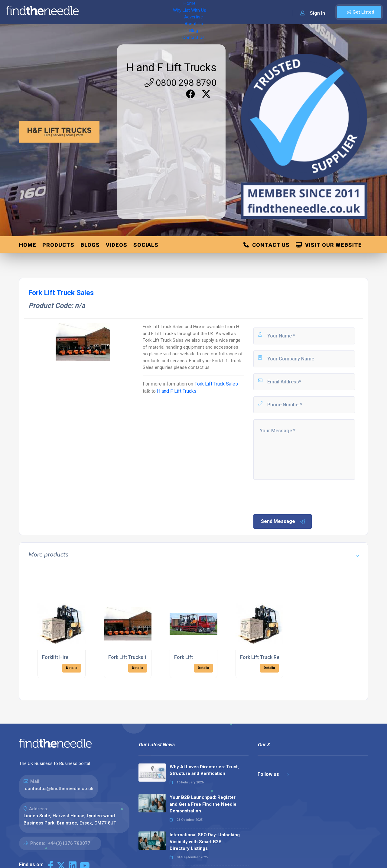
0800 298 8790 (180, 83)
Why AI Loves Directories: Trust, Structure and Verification (204, 770)
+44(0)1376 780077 (69, 843)
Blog (206, 12)
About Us (184, 12)
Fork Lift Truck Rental (264, 657)
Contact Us (229, 12)
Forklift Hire (55, 657)
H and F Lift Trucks (171, 68)
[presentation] (298, 496)
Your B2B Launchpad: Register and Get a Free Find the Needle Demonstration (203, 804)
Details (72, 668)
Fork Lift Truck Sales (216, 384)
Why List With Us (123, 12)
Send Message (283, 521)
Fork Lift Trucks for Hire (135, 657)
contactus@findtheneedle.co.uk (59, 789)
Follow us (273, 774)
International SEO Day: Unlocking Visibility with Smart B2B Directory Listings (205, 842)
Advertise (158, 12)
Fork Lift (184, 657)
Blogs (90, 245)
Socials (146, 245)
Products (58, 245)
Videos (117, 245)
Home (92, 12)
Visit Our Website (329, 245)
